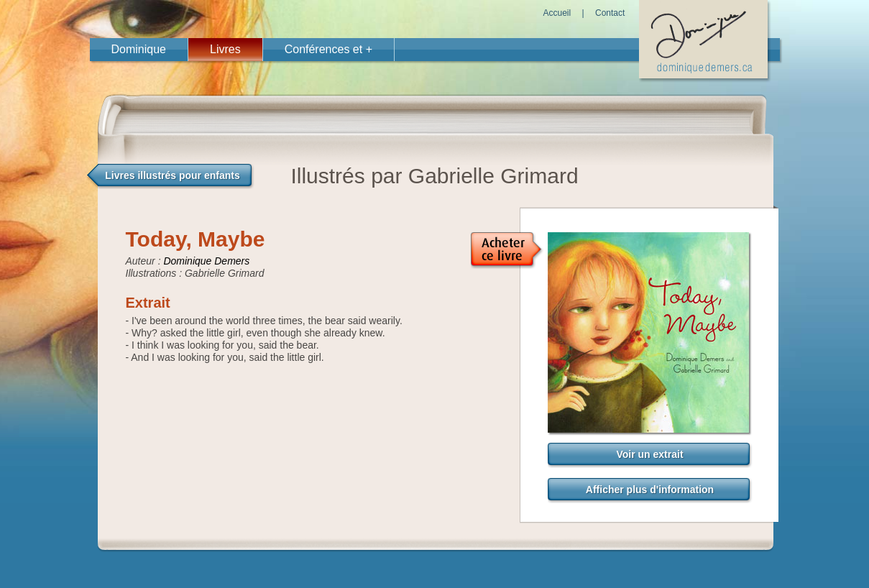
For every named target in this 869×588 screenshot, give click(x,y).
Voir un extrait (649, 454)
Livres (225, 49)
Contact (610, 13)
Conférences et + (328, 49)
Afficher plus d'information (650, 490)
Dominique (139, 49)
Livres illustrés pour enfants (173, 175)
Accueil (557, 13)
